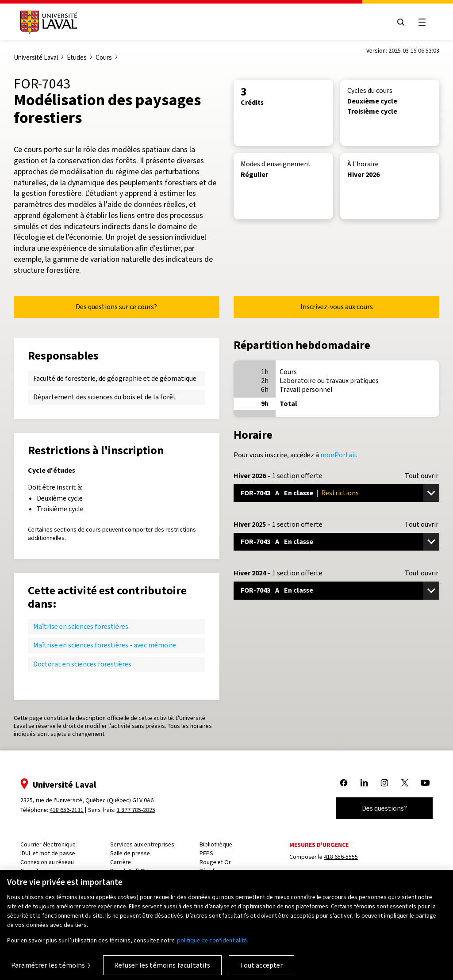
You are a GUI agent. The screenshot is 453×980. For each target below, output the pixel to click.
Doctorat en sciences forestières (82, 664)
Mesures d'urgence (319, 845)
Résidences (215, 871)
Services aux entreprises (142, 844)
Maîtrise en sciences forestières (81, 626)
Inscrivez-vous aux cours (337, 307)
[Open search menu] (401, 22)
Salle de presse (130, 853)
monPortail (338, 455)
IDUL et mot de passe (48, 853)
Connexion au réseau (47, 862)
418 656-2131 (67, 810)
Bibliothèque (216, 844)
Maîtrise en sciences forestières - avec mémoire (105, 645)
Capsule (31, 871)
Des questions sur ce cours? (116, 307)
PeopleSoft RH (129, 871)
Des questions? (384, 808)
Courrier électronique (48, 844)
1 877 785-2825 (136, 810)
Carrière (121, 862)
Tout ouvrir (422, 476)
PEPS (206, 853)
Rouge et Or (215, 862)
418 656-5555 (341, 857)
